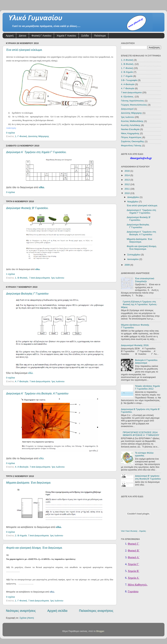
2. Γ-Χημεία (127, 76)
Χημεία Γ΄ (133, 564)
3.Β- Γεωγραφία (129, 80)
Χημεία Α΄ (134, 578)
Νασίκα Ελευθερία (130, 129)
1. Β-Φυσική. (21, 278)
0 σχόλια (10, 133)
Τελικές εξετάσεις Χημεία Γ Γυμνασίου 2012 (147, 387)
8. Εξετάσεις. (128, 97)
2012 (127, 184)
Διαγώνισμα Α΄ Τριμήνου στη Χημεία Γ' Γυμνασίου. (36, 152)
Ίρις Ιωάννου (58, 278)
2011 (127, 189)
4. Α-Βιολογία (22, 467)
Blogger (100, 631)
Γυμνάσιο (133, 591)
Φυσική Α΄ (134, 557)
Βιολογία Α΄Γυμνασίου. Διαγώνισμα (146, 361)
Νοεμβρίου (133, 202)
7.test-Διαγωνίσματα (39, 278)
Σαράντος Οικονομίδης (132, 141)
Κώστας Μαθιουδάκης (132, 121)
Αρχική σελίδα (57, 611)
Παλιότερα (100, 36)
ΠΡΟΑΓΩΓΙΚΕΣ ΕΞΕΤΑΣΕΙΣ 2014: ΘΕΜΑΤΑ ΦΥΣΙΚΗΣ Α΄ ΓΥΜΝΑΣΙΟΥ (141, 434)
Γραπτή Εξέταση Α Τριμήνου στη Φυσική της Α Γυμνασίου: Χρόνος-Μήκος (139, 304)
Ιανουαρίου (133, 259)
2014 (127, 175)
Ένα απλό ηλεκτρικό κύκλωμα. (24, 50)
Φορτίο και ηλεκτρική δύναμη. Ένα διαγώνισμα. (34, 548)
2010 (127, 193)
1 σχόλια (10, 274)
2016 (127, 171)
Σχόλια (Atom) (27, 618)
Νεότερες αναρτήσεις (21, 611)
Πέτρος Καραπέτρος (131, 137)
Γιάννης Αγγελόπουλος (132, 101)
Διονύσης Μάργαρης (39, 136)
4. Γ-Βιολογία (22, 381)
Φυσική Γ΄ (134, 544)
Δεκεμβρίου (134, 197)
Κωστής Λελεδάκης (131, 125)
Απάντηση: (11, 128)
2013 (127, 180)
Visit (134, 531)
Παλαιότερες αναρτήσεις (96, 611)
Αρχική (10, 36)
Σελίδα (85, 36)
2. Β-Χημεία (21, 536)
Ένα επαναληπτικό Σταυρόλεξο (145, 280)
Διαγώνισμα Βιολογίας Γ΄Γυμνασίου (27, 294)
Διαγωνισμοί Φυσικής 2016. (135, 345)
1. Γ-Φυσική (21, 136)
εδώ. (42, 187)
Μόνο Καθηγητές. (138, 585)
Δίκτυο (22, 36)
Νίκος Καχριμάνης (130, 133)
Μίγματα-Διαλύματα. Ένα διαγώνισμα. (29, 483)
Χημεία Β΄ (134, 571)
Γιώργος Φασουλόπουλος (134, 105)
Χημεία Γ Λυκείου (66, 36)
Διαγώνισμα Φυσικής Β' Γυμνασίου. (27, 208)
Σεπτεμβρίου (134, 255)
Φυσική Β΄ (134, 551)
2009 (127, 265)
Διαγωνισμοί (127, 109)
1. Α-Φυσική (127, 60)
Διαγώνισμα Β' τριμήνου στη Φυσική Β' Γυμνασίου (148, 477)
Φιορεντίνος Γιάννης (131, 145)
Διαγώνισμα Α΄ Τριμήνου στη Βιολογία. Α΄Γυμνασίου (37, 394)
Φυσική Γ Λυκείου (41, 36)
